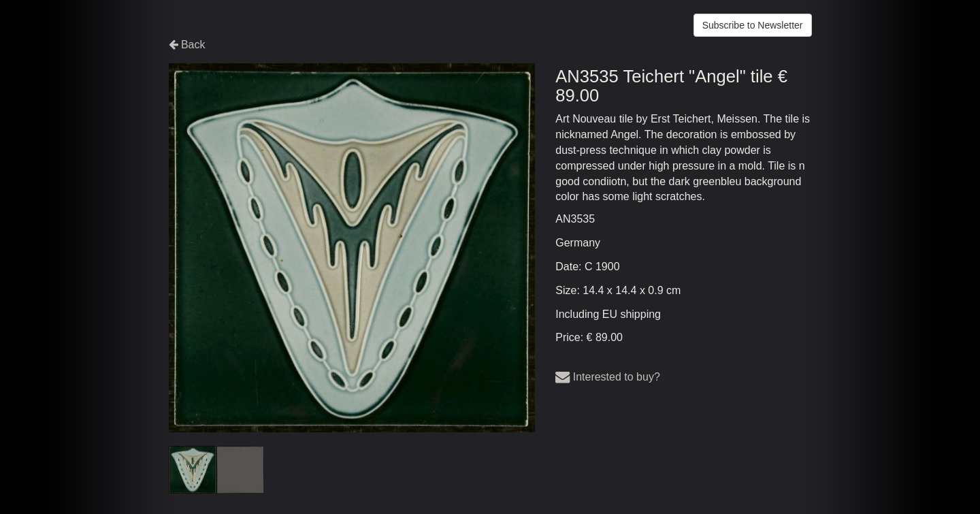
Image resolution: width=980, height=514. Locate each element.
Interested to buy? (608, 377)
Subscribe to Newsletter (753, 25)
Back (187, 45)
